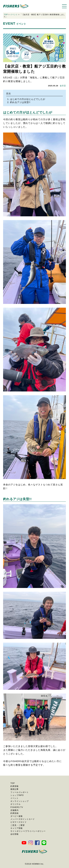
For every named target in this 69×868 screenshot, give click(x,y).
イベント (14, 15)
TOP (6, 15)
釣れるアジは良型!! (20, 102)
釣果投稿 (14, 813)
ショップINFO (17, 795)
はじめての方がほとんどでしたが (28, 99)
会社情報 (14, 834)
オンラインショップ (20, 801)
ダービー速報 (17, 816)
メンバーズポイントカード (23, 819)
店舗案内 (14, 810)
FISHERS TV (17, 807)
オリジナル (15, 804)
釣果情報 (14, 786)
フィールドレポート (20, 792)
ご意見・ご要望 (18, 825)
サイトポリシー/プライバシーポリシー (28, 831)
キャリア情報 (17, 828)
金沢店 (63, 86)
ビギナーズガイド (19, 822)
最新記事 (14, 789)
